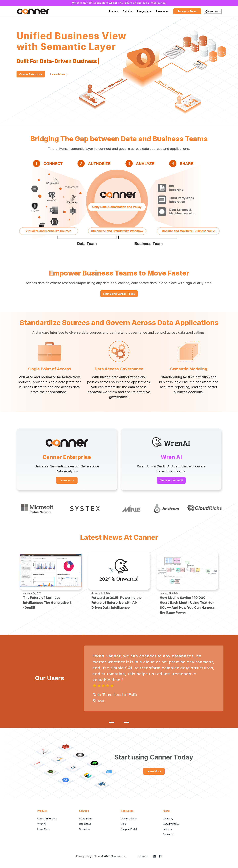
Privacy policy (84, 856)
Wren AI (42, 824)
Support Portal (129, 829)
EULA (97, 856)
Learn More (59, 74)
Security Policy (171, 824)
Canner (33, 11)
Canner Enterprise (31, 74)
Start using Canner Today (119, 294)
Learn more (67, 480)
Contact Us (169, 834)
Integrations (144, 11)
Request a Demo (187, 11)
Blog (123, 824)
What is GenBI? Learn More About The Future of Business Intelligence (119, 3)
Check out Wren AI (171, 480)
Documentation (129, 819)
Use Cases (85, 824)
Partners (167, 829)
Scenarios (85, 829)
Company (168, 819)
